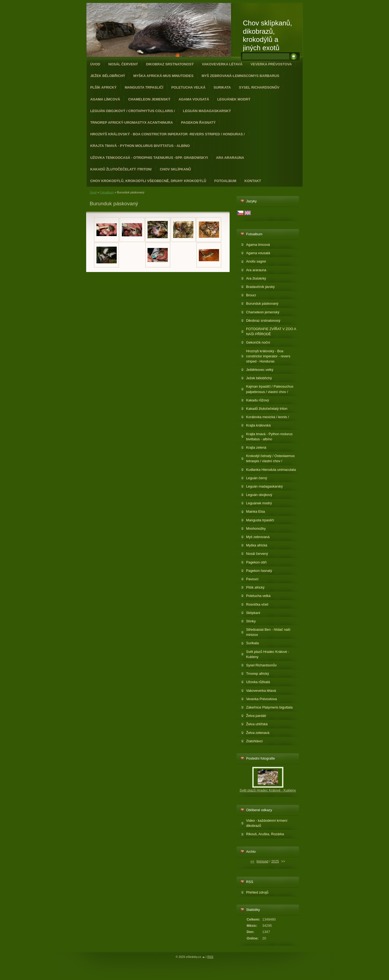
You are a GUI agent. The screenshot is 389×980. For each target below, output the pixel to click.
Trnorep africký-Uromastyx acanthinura (132, 123)
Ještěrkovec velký (260, 370)
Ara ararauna (230, 158)
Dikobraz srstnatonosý (170, 64)
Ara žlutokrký (256, 278)
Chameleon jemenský (149, 99)
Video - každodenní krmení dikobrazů (267, 823)
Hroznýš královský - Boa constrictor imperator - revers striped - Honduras (268, 356)
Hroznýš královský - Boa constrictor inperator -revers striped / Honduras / (167, 134)
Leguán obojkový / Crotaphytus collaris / (133, 111)
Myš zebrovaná (258, 537)
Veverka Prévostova (271, 64)
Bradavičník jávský (260, 287)
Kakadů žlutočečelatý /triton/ (121, 169)
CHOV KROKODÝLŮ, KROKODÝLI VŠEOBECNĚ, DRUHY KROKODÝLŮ (148, 181)
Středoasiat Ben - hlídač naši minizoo (268, 632)
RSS (210, 957)
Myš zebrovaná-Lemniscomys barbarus (240, 76)
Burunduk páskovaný (262, 303)
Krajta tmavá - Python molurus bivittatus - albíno (140, 146)
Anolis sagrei (256, 261)
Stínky (251, 621)
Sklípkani (253, 613)
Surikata (222, 87)
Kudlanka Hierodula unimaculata (271, 470)
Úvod (95, 64)
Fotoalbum (225, 181)
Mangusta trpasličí (144, 87)
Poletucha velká (188, 87)
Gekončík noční (258, 342)
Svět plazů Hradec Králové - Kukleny (268, 654)
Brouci (251, 295)
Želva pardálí (256, 716)
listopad (262, 861)
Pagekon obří (256, 562)
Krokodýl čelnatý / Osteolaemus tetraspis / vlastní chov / (270, 458)
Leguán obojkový (259, 495)
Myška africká (257, 545)
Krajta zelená (256, 447)
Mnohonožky (256, 528)
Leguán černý (257, 478)
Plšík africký (103, 87)
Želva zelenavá (258, 733)
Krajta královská (258, 425)
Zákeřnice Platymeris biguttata (269, 707)
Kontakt (253, 181)
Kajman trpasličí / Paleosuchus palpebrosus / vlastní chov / (270, 389)
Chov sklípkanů (175, 169)
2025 (275, 861)
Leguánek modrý (234, 99)
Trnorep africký (258, 674)
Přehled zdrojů (257, 892)
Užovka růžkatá (258, 682)
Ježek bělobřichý (108, 76)
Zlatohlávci (254, 741)
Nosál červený (123, 64)
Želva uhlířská (257, 724)
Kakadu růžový (258, 400)
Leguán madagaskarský (207, 111)
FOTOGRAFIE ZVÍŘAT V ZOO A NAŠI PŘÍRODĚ (271, 331)
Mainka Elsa (256, 511)
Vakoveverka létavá (222, 64)
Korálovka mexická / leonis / (268, 417)
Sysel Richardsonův (259, 87)
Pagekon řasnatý (198, 123)
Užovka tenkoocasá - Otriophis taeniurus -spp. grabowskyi (149, 158)
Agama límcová (105, 99)
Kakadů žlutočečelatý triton (267, 409)
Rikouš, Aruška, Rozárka (265, 834)
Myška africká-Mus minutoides (163, 76)
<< (252, 861)
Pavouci (252, 579)
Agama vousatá (194, 99)
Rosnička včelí (257, 604)
